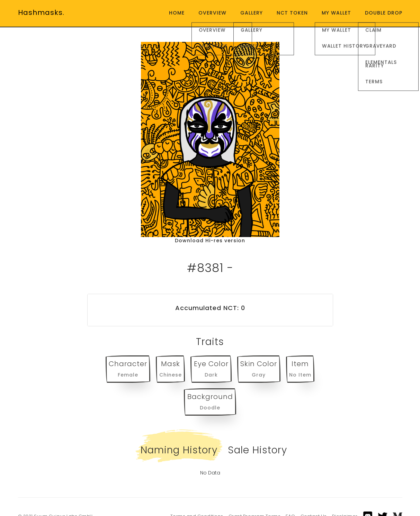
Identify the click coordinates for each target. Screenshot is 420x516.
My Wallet (336, 13)
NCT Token (292, 13)
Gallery (252, 13)
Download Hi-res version (210, 241)
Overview (212, 13)
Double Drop (384, 13)
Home (177, 13)
